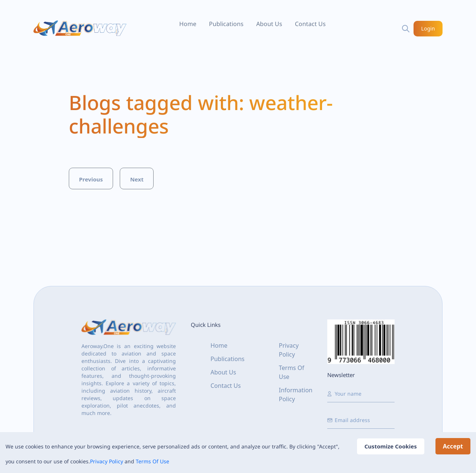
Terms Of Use (152, 461)
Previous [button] (91, 179)
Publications (226, 24)
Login (428, 28)
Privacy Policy (107, 461)
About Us (269, 24)
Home (188, 24)
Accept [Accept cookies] (453, 446)
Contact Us (310, 24)
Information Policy (296, 395)
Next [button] (137, 179)
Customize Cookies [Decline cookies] (391, 446)
